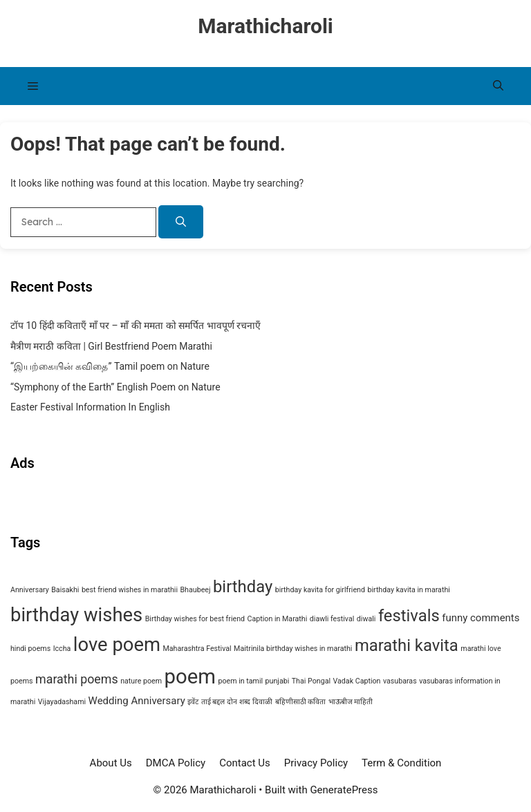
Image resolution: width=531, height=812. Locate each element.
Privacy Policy (316, 763)
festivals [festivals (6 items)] (409, 616)
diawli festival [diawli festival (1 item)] (332, 619)
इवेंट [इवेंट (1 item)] (193, 702)
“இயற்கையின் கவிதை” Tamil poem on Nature (110, 366)
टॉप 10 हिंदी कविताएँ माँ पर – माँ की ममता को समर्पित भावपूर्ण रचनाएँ (136, 325)
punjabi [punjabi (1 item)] (278, 681)
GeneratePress (344, 790)
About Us (111, 763)
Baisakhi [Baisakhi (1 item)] (65, 590)
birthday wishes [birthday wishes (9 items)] (76, 615)
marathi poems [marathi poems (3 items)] (77, 679)
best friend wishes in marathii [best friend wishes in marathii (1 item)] (130, 590)
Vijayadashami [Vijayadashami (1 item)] (62, 702)
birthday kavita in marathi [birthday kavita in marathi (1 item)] (408, 590)
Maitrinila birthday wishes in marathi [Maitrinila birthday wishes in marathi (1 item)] (293, 649)
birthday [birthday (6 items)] (243, 587)
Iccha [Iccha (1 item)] (62, 649)
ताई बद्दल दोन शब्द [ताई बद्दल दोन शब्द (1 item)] (226, 702)
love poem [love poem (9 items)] (117, 645)
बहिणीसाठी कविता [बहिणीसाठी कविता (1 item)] (301, 702)
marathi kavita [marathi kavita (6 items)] (407, 645)
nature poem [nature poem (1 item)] (141, 681)
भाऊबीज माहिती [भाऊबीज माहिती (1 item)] (351, 702)
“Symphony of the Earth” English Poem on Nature (115, 387)
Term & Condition (401, 763)
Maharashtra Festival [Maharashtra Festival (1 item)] (197, 649)
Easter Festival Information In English (90, 407)
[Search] (181, 222)
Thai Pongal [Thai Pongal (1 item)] (311, 681)
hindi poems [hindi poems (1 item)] (30, 649)
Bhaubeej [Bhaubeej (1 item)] (195, 590)
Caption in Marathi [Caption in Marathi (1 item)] (278, 619)
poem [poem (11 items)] (190, 677)
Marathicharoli (265, 26)
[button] (498, 86)
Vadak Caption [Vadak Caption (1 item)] (357, 681)
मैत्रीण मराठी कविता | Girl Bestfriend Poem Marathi (111, 346)
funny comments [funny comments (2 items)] (481, 618)
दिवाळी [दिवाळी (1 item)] (262, 702)
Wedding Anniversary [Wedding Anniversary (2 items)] (137, 701)
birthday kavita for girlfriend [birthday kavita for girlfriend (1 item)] (320, 590)
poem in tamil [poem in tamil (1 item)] (240, 681)
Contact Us (245, 763)
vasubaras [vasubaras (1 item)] (400, 681)
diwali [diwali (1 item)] (366, 619)
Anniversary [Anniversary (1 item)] (30, 590)
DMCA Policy (176, 763)
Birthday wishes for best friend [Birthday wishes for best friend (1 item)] (195, 619)
